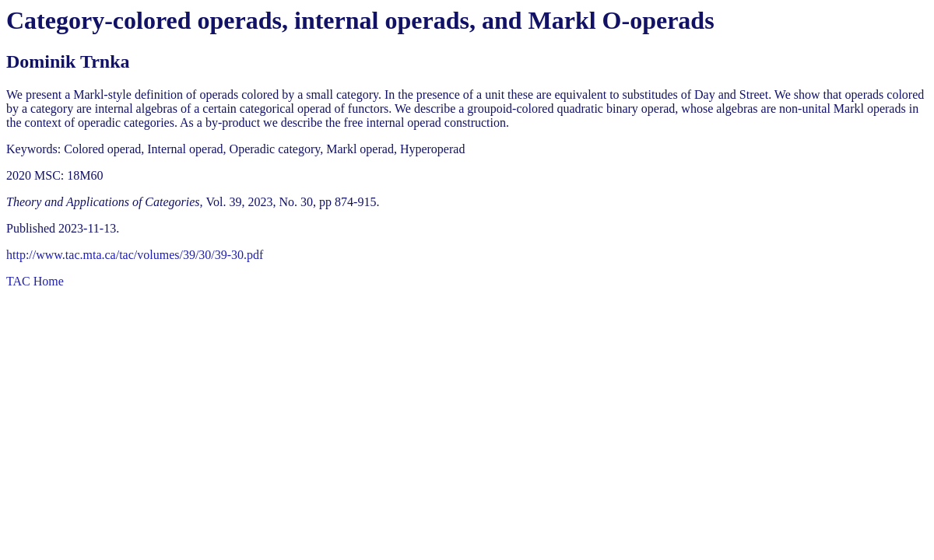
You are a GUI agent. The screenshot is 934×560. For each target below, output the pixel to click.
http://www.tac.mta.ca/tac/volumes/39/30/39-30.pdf (135, 255)
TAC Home (35, 281)
